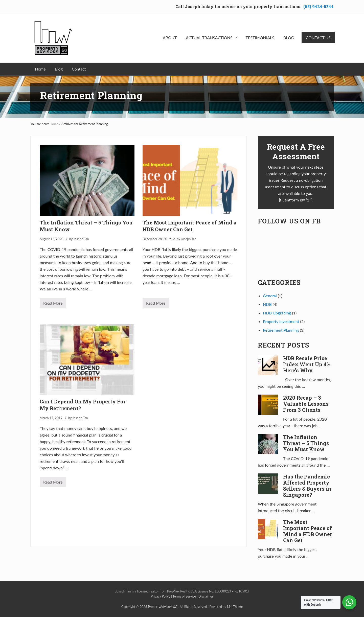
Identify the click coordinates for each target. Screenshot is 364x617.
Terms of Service (184, 596)
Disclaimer (206, 596)
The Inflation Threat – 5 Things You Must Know (306, 443)
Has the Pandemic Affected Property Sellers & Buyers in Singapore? (307, 486)
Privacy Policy (161, 596)
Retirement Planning (281, 330)
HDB (267, 304)
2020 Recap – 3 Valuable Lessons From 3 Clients (306, 404)
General (270, 296)
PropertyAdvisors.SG (163, 607)
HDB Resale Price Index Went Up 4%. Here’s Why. (307, 364)
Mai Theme (235, 607)
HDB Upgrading (277, 313)
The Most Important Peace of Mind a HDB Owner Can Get (190, 226)
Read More (53, 304)
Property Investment (281, 321)
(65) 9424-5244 (318, 6)
